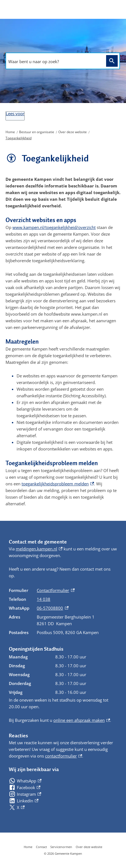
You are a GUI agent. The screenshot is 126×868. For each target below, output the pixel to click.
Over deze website (73, 132)
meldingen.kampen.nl (39, 549)
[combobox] (54, 61)
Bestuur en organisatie (37, 132)
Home (10, 132)
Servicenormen (61, 847)
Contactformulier (56, 590)
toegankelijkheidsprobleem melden (58, 484)
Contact (41, 847)
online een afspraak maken (82, 720)
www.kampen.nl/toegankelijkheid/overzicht (54, 227)
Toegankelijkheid (19, 138)
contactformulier (64, 756)
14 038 (44, 599)
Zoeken (111, 61)
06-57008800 (53, 608)
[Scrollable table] (63, 611)
